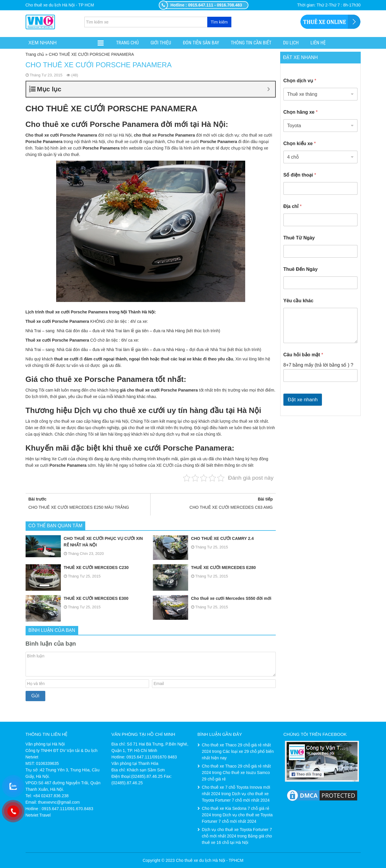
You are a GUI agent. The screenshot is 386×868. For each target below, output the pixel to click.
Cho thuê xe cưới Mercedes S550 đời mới (212, 598)
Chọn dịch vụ (300, 81)
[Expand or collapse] (269, 89)
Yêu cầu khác (298, 301)
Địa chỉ (293, 206)
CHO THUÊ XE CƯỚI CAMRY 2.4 (203, 538)
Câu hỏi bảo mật (303, 355)
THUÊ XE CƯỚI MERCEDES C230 (77, 568)
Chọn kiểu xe (300, 143)
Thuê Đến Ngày (301, 269)
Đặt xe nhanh (303, 400)
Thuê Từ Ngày (299, 238)
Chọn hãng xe (301, 112)
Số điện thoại (300, 175)
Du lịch (291, 43)
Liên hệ (318, 43)
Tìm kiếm (219, 22)
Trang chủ (127, 43)
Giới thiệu (161, 43)
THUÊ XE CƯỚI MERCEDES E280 (204, 568)
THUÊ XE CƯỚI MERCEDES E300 (77, 598)
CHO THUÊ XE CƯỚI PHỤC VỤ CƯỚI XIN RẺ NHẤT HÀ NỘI (84, 542)
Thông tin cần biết (251, 43)
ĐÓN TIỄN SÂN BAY (201, 43)
